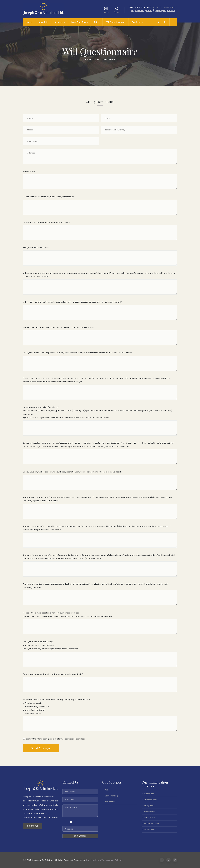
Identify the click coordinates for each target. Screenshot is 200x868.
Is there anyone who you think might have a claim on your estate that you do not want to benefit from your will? (72, 302)
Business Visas (151, 800)
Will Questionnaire (115, 22)
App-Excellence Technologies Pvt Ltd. (104, 860)
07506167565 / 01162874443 (153, 11)
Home (29, 22)
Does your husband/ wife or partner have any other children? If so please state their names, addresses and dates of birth (78, 353)
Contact (136, 22)
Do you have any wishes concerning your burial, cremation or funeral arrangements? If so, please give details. (72, 472)
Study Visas (149, 806)
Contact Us (33, 826)
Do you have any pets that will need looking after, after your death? (53, 674)
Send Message (41, 748)
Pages (96, 59)
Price (97, 22)
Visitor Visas (150, 812)
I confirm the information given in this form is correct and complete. (54, 739)
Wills (107, 790)
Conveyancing (111, 796)
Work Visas (149, 794)
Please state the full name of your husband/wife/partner (48, 197)
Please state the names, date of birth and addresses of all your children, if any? (58, 327)
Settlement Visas (152, 824)
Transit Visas (150, 830)
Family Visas (150, 818)
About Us (43, 22)
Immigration (110, 802)
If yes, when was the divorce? (36, 248)
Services (59, 22)
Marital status (29, 171)
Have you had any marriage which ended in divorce (46, 222)
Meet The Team (80, 22)
